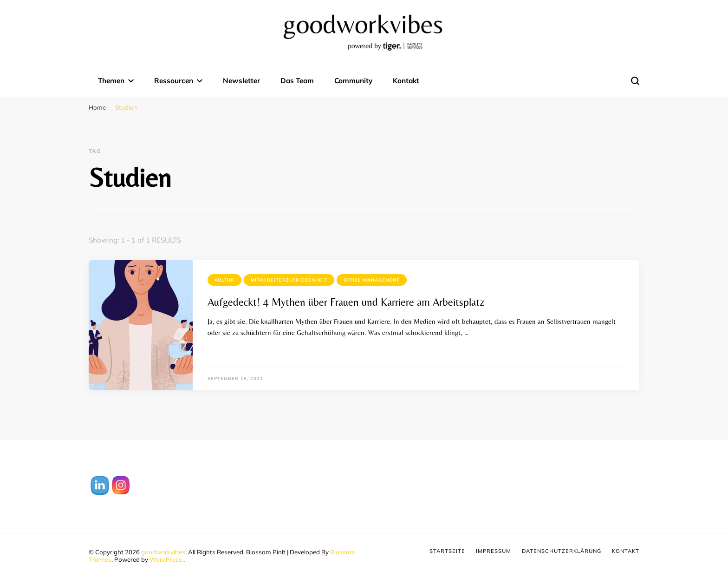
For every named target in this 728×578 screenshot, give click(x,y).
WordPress (166, 559)
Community (353, 81)
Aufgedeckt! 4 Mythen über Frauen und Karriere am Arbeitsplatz (346, 302)
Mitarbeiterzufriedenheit (289, 280)
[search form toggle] (635, 81)
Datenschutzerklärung (562, 551)
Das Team (297, 81)
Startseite (447, 551)
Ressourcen (174, 81)
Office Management (372, 280)
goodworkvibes (163, 552)
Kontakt (406, 81)
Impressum (494, 551)
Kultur (224, 280)
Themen (111, 81)
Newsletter (241, 81)
